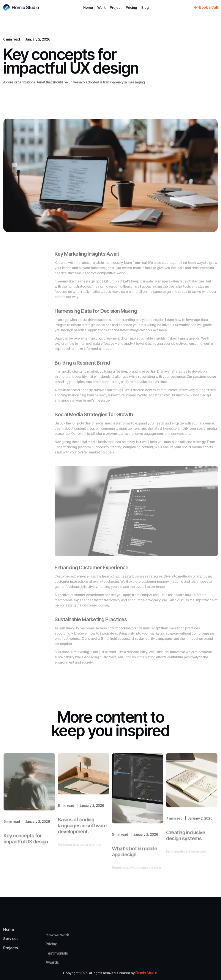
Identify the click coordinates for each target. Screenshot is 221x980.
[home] (21, 6)
